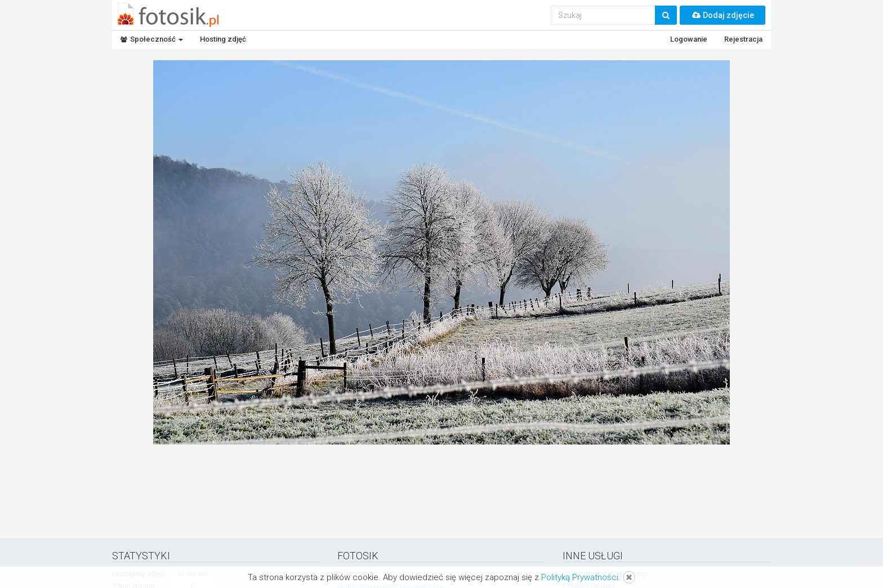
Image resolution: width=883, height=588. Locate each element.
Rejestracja (743, 39)
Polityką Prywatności (580, 577)
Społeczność (152, 39)
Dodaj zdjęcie (723, 15)
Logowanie (689, 39)
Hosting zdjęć (223, 39)
